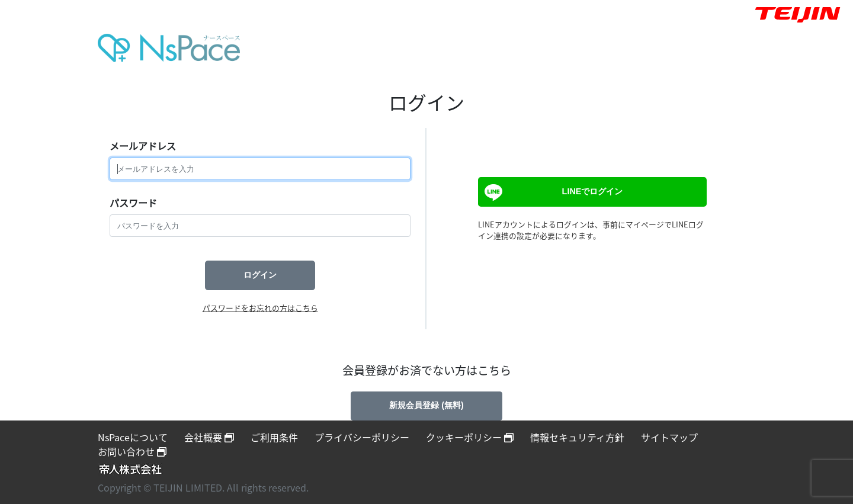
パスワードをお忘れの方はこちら (260, 308)
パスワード (133, 203)
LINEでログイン (552, 192)
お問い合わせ (132, 451)
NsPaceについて (133, 437)
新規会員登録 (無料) (426, 405)
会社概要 (209, 437)
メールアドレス (143, 146)
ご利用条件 (274, 437)
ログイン (260, 275)
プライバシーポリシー (362, 437)
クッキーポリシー (470, 437)
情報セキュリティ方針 (577, 437)
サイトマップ (669, 437)
